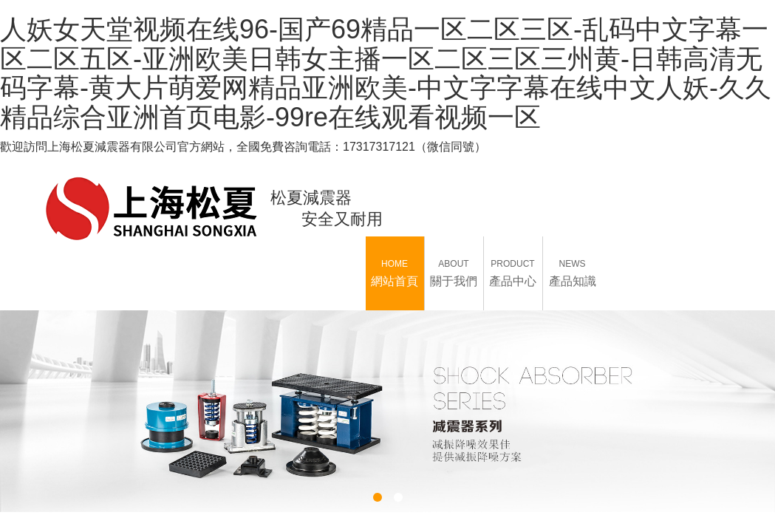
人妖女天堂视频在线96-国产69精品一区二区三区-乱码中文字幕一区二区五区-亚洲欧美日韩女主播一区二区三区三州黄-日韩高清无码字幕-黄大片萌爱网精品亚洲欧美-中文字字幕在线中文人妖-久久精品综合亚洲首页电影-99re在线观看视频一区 (386, 73)
